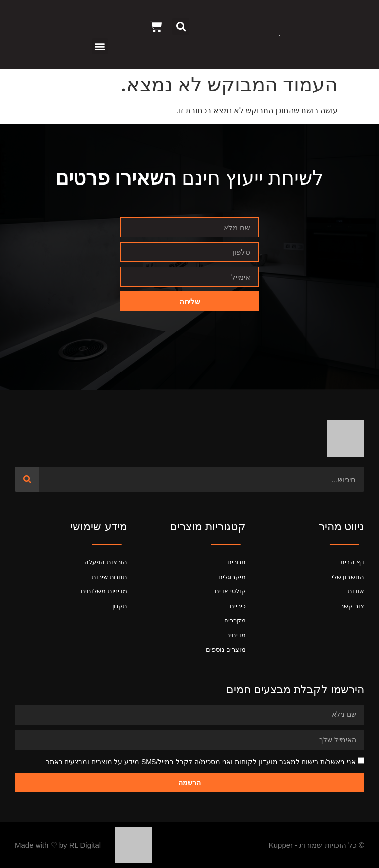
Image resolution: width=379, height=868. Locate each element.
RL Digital (85, 845)
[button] (181, 26)
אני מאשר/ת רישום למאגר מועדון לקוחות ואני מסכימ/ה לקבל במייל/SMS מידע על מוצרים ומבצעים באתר (201, 762)
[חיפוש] (27, 479)
